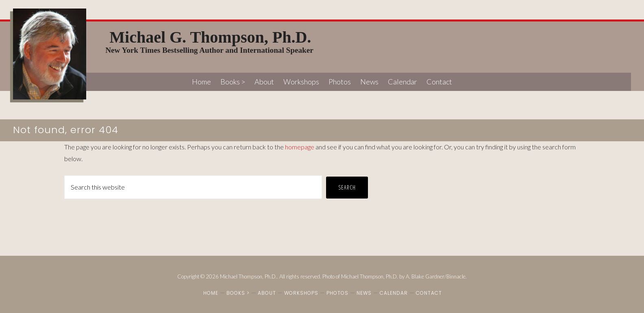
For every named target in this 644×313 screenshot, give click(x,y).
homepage (300, 147)
